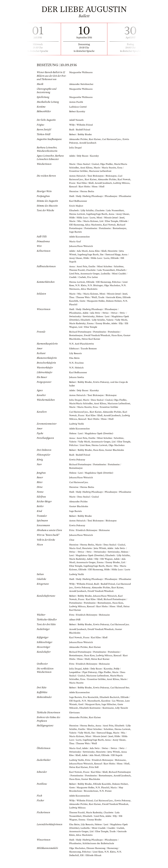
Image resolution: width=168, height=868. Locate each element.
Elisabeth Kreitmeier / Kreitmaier (97, 720)
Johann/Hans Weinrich (81, 248)
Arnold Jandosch (88, 142)
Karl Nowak (110, 227)
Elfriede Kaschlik (78, 302)
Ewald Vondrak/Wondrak (98, 335)
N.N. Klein (81, 286)
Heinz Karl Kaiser (99, 339)
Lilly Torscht (122, 720)
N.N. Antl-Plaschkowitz (82, 344)
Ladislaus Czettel (78, 106)
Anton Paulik (76, 102)
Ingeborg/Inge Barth (97, 216)
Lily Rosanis (76, 353)
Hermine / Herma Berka (82, 190)
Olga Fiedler (108, 163)
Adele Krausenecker (80, 238)
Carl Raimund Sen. (121, 700)
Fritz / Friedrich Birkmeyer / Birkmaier (90, 538)
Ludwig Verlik (77, 426)
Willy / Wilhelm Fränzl (82, 124)
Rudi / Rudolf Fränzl (80, 129)
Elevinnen (75, 725)
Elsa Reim (75, 358)
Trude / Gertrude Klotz (110, 298)
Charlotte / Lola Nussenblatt (111, 213)
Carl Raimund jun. (112, 139)
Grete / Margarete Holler (102, 302)
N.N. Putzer (106, 802)
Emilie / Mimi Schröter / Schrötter (106, 268)
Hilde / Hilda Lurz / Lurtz (83, 220)
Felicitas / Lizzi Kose (89, 447)
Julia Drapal (76, 147)
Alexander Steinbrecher (82, 84)
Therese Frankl (77, 271)
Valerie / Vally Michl (118, 320)
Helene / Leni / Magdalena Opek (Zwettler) (92, 436)
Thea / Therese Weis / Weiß (83, 298)
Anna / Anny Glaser (119, 216)
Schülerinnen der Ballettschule (99, 854)
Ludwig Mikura (78, 185)
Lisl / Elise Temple (110, 223)
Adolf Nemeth (77, 120)
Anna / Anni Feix (78, 268)
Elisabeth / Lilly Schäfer (82, 213)
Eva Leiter (93, 278)
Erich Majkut (76, 208)
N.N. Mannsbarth (91, 713)
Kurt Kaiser (95, 139)
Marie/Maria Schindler (81, 403)
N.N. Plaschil (85, 305)
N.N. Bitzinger (96, 286)
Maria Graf (75, 243)
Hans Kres (118, 335)
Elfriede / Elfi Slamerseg (99, 283)
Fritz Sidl (94, 779)
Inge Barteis (75, 234)
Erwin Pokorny (102, 382)
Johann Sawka (77, 377)
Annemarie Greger (90, 275)
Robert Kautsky (77, 111)
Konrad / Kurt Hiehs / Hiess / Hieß (105, 185)
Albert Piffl (75, 633)
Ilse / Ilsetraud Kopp (111, 256)
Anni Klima (87, 167)
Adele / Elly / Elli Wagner (110, 567)
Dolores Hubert (121, 795)
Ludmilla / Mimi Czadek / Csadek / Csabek (103, 839)
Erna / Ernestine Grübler (93, 692)
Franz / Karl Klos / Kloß (91, 182)
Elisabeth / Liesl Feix (94, 827)
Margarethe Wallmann (81, 72)
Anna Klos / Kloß (99, 252)
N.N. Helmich (76, 367)
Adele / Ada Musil (79, 252)
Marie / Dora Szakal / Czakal (84, 163)
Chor (72, 548)
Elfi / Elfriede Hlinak (91, 866)
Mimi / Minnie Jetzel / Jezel (112, 220)
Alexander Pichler (79, 139)
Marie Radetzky (78, 324)
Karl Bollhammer (78, 203)
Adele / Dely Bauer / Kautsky (84, 155)
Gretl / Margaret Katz (90, 717)
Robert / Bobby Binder (81, 134)
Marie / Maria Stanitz (106, 167)
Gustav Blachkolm (79, 339)
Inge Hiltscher (109, 717)
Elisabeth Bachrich (110, 710)
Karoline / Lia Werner (113, 713)
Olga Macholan (113, 286)
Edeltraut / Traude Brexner (83, 349)
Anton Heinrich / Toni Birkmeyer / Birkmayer (93, 175)
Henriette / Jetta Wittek (94, 556)
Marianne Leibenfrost (101, 170)
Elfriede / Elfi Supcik (114, 767)
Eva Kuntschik (91, 710)
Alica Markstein (94, 227)
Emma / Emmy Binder (99, 324)
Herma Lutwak (77, 216)
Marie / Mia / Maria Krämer (84, 223)
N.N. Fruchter (76, 363)
